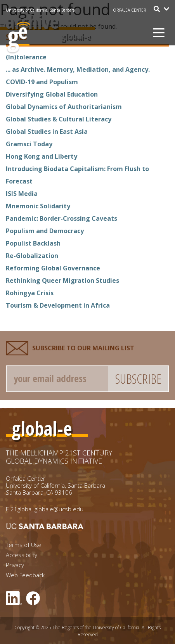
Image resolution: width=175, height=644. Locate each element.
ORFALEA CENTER (130, 10)
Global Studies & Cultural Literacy (59, 119)
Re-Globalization (32, 256)
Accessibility (22, 555)
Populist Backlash (33, 243)
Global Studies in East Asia (47, 132)
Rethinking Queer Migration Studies (62, 280)
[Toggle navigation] (159, 32)
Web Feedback (25, 575)
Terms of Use (24, 545)
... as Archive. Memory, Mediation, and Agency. (78, 69)
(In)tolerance (26, 57)
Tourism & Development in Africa (58, 305)
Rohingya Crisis (30, 293)
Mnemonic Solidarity (38, 206)
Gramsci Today (29, 144)
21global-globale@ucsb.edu (47, 509)
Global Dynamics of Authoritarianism (64, 107)
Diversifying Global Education (52, 94)
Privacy (15, 565)
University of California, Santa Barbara (41, 10)
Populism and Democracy (45, 231)
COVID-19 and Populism (42, 82)
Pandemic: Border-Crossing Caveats (62, 218)
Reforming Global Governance (53, 268)
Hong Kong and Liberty (42, 156)
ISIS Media (22, 194)
